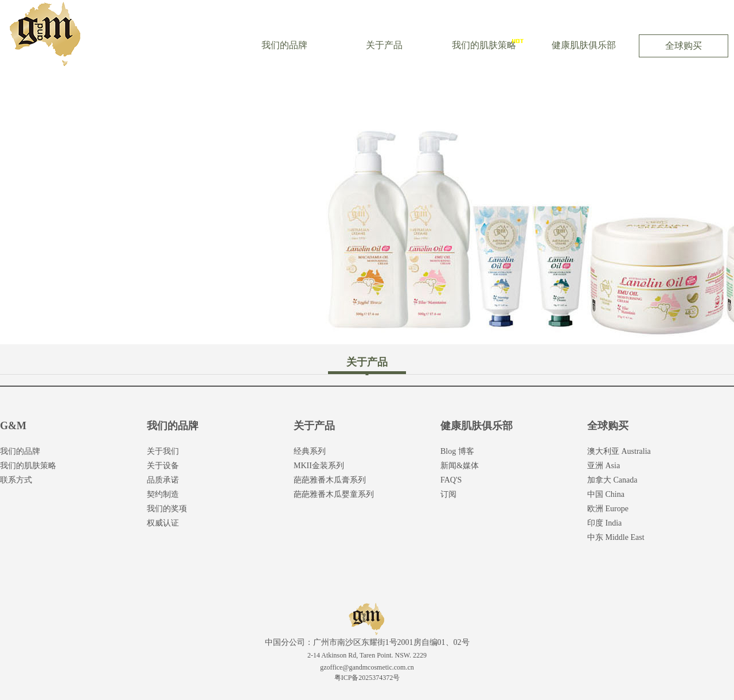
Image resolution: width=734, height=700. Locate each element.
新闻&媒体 (460, 466)
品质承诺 (163, 480)
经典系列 (310, 451)
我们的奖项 (167, 509)
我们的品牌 (284, 45)
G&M (13, 426)
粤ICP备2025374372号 (367, 678)
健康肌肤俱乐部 (584, 45)
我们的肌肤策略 (484, 45)
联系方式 (16, 480)
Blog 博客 (457, 451)
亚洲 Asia (604, 466)
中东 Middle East (616, 537)
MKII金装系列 (319, 466)
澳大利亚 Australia (619, 451)
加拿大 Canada (612, 480)
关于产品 (384, 45)
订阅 (448, 494)
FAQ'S (451, 480)
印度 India (604, 523)
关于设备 (163, 466)
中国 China (606, 494)
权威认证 (163, 523)
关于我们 (163, 451)
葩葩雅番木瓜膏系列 (330, 480)
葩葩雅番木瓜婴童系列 (334, 494)
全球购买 (684, 46)
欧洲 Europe (608, 509)
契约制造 (163, 494)
